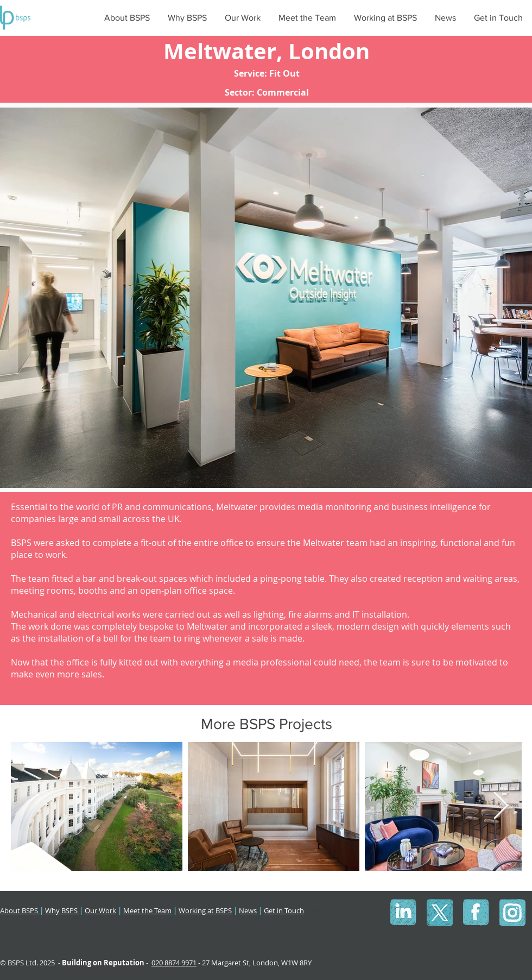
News (248, 910)
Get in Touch (284, 910)
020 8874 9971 (174, 963)
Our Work (100, 910)
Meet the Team (147, 910)
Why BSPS (62, 910)
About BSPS (20, 910)
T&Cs (319, 910)
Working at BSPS (205, 910)
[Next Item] (501, 806)
